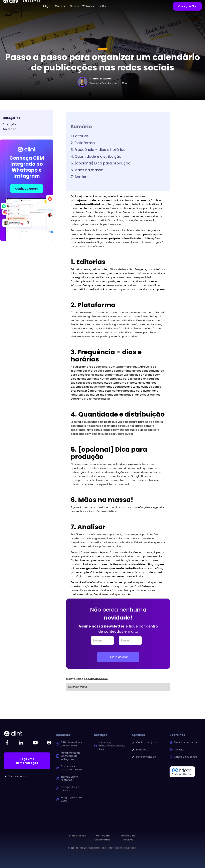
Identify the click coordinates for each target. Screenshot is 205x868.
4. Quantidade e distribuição (96, 156)
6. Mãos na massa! (88, 170)
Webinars (88, 6)
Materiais (61, 6)
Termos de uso (77, 836)
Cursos (74, 6)
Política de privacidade (102, 838)
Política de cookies (128, 838)
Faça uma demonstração (27, 761)
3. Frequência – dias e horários (98, 150)
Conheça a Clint (187, 6)
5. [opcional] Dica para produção (101, 163)
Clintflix (102, 6)
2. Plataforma (83, 143)
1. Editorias (80, 136)
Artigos (47, 6)
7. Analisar (80, 177)
